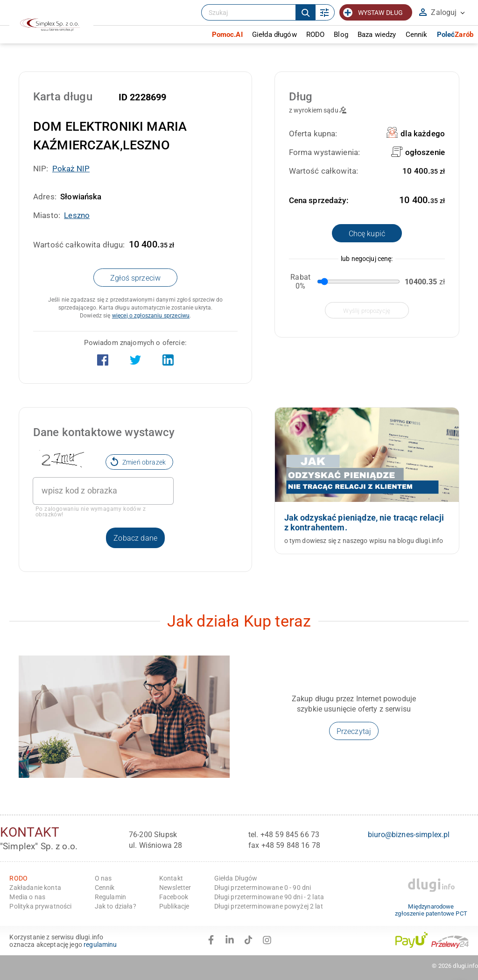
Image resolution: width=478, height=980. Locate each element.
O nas (103, 878)
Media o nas (27, 897)
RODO (316, 35)
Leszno (77, 215)
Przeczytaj (354, 731)
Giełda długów (274, 35)
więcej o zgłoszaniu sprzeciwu (151, 316)
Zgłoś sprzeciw (135, 278)
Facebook (174, 897)
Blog (341, 35)
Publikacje (174, 906)
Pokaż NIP (71, 169)
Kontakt (171, 878)
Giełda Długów (236, 878)
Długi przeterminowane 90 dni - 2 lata (269, 897)
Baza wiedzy (377, 35)
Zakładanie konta (35, 888)
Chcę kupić (367, 234)
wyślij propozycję (367, 311)
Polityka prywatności (40, 906)
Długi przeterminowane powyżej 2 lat (269, 906)
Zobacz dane (135, 538)
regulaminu (100, 945)
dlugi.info (465, 966)
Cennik (417, 35)
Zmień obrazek (138, 461)
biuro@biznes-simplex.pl (409, 835)
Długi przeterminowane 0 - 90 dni (263, 888)
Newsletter (175, 888)
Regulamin (110, 897)
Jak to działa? (116, 906)
